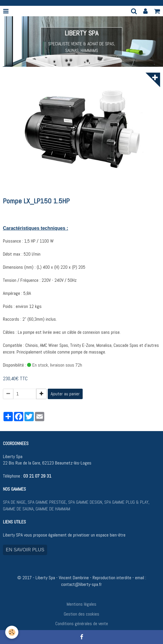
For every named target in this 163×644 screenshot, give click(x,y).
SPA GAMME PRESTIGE (47, 502)
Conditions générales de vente (82, 624)
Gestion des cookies (81, 614)
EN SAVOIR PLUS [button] (25, 550)
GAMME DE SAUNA (18, 509)
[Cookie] (12, 632)
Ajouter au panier (65, 394)
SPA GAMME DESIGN (85, 502)
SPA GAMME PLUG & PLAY (126, 502)
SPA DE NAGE (14, 502)
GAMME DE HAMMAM (53, 509)
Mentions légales (81, 604)
